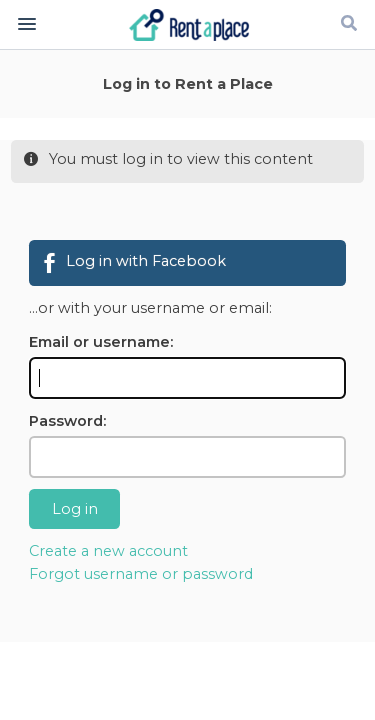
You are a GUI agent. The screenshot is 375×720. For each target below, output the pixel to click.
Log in (75, 509)
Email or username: (101, 342)
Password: (67, 421)
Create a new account (108, 551)
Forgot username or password (141, 574)
